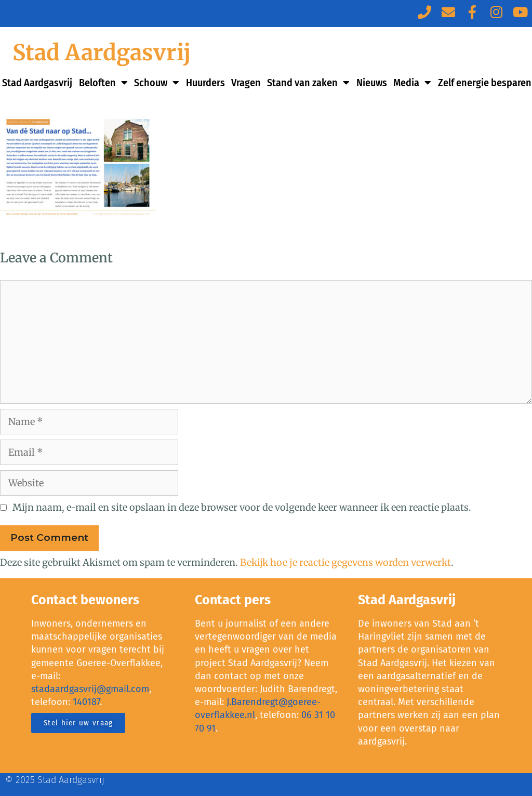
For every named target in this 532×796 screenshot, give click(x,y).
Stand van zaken (308, 83)
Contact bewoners (85, 600)
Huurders (205, 83)
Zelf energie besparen (485, 83)
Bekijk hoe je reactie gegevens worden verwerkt (345, 562)
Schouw (157, 83)
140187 (86, 702)
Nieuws (372, 83)
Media (412, 83)
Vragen (246, 83)
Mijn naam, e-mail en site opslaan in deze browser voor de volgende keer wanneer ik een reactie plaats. (242, 507)
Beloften (103, 83)
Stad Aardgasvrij (102, 52)
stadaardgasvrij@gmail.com (90, 689)
